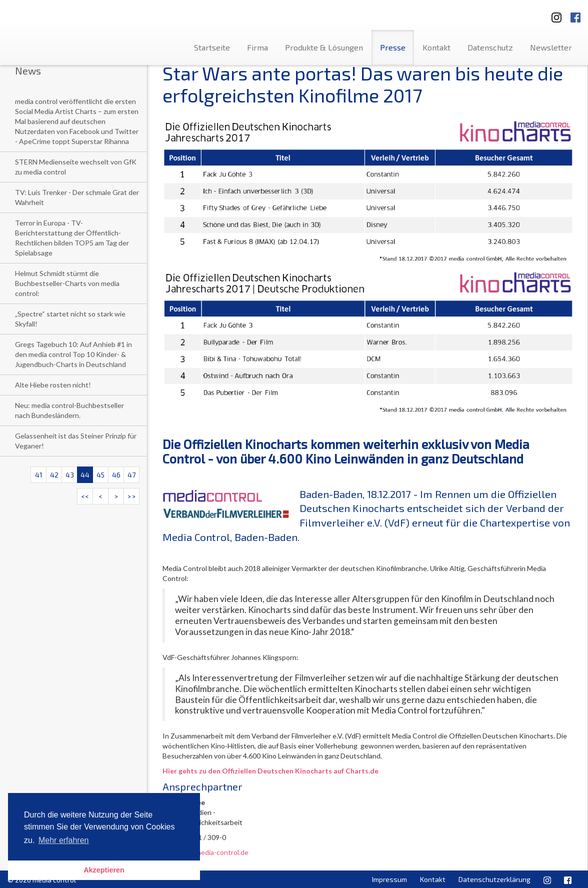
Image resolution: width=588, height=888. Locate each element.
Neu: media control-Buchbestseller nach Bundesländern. (69, 410)
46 (116, 475)
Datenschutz (490, 47)
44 (85, 475)
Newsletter (551, 47)
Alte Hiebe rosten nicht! (53, 385)
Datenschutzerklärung (494, 879)
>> (131, 496)
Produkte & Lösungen (324, 47)
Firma (257, 47)
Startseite (212, 47)
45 (100, 475)
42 (54, 475)
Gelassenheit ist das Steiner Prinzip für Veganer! (76, 441)
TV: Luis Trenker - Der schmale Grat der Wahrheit (77, 197)
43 (70, 475)
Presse (393, 47)
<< (85, 496)
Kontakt (436, 47)
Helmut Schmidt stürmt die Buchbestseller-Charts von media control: (67, 283)
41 (39, 475)
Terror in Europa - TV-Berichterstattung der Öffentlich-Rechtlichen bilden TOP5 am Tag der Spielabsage (72, 238)
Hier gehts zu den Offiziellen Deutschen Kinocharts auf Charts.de (270, 771)
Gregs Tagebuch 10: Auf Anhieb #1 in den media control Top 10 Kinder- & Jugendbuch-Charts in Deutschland (73, 354)
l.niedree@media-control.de (205, 852)
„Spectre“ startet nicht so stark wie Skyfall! (70, 319)
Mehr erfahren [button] (64, 840)
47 (131, 475)
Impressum (389, 879)
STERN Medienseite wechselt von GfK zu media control (76, 167)
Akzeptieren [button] (104, 870)
